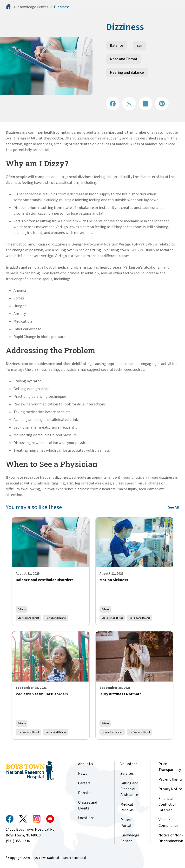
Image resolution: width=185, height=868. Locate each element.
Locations (86, 818)
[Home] (9, 7)
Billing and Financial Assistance (129, 789)
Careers (84, 783)
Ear (139, 46)
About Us (86, 764)
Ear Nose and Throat (28, 618)
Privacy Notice (170, 789)
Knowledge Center (33, 7)
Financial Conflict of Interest (167, 804)
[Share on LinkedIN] (145, 104)
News (83, 774)
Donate (84, 793)
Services (127, 774)
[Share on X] (129, 104)
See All (174, 507)
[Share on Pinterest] (162, 104)
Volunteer (129, 764)
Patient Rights (171, 779)
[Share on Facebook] (113, 104)
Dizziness (62, 7)
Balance (116, 46)
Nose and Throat (124, 59)
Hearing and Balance (127, 73)
